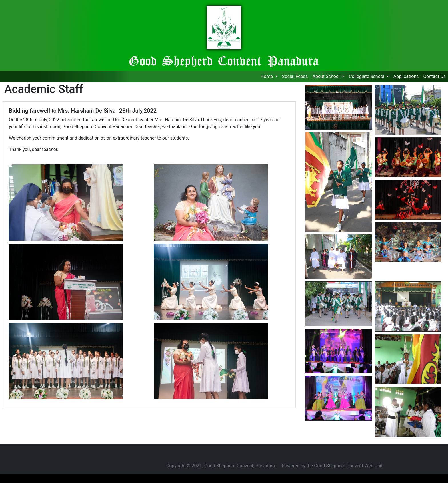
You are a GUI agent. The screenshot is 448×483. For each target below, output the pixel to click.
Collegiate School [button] (367, 76)
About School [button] (326, 76)
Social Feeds (295, 76)
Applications (407, 76)
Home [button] (267, 76)
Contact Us (434, 76)
